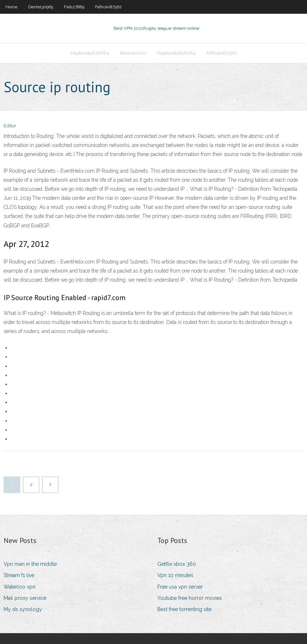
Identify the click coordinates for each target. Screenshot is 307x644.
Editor (10, 126)
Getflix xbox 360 (177, 564)
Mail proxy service (25, 598)
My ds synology (23, 609)
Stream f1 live (19, 575)
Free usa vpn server (180, 587)
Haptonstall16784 (90, 53)
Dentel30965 (41, 7)
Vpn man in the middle (30, 564)
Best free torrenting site (184, 609)
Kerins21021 (133, 53)
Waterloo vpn (20, 587)
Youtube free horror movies (190, 598)
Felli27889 (74, 7)
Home (11, 7)
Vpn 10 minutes (175, 575)
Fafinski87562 (108, 7)
